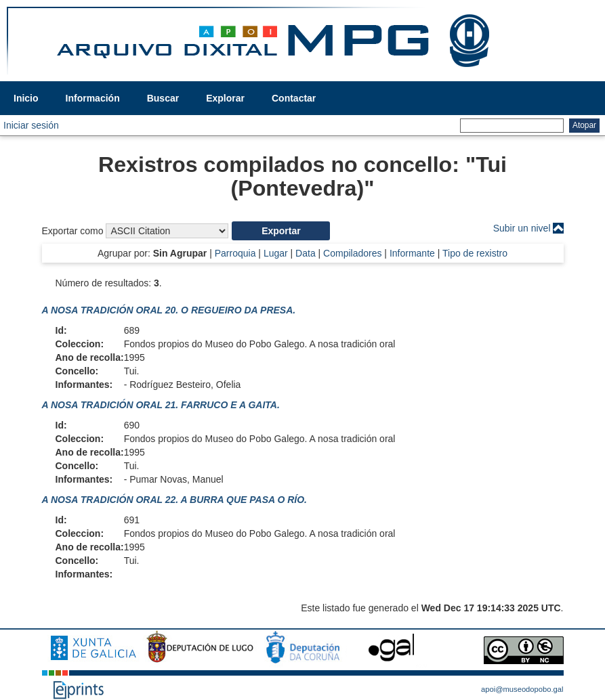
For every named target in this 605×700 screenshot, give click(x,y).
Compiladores (352, 253)
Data (306, 253)
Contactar (294, 98)
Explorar (225, 98)
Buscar (163, 98)
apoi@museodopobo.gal (522, 689)
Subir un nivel (522, 228)
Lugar (276, 253)
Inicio (26, 98)
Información (93, 98)
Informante (412, 253)
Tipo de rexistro (475, 253)
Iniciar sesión (31, 125)
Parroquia (235, 253)
